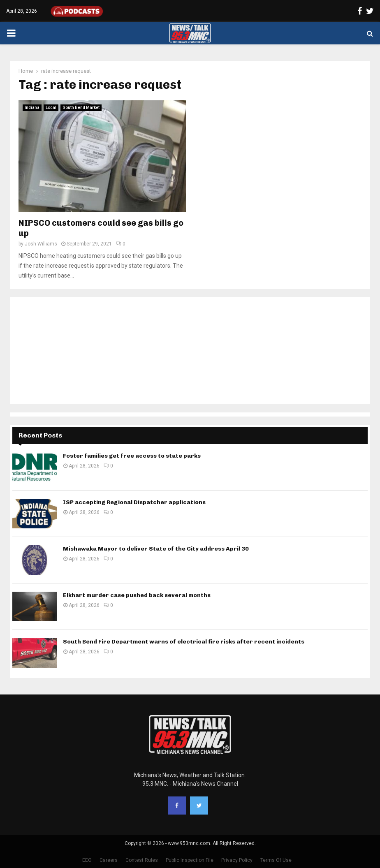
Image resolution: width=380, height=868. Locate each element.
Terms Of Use (276, 860)
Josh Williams (41, 244)
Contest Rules (142, 860)
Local (51, 108)
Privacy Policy (237, 860)
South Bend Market (81, 108)
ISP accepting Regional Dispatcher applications (134, 502)
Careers (109, 860)
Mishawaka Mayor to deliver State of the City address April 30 (156, 549)
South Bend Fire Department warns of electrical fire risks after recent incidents (184, 642)
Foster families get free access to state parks (132, 456)
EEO (87, 860)
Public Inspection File (190, 860)
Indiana (32, 108)
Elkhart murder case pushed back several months (137, 595)
